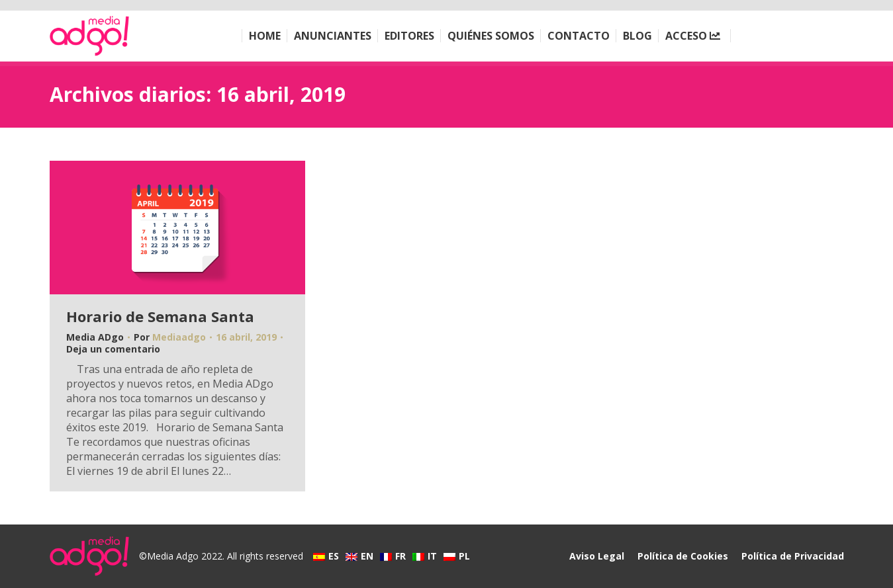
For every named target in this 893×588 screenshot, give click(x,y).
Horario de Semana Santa (160, 316)
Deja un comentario (113, 349)
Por (170, 337)
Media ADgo (95, 337)
